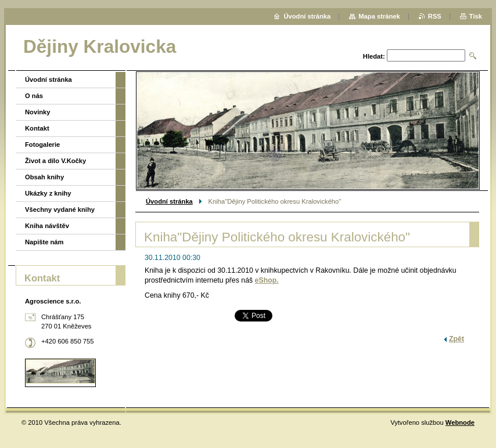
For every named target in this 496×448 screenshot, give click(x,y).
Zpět (457, 339)
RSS (435, 16)
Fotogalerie (42, 144)
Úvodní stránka (169, 201)
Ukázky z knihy (48, 193)
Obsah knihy (44, 177)
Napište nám (44, 242)
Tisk (476, 16)
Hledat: (374, 56)
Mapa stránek (379, 16)
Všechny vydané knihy (60, 209)
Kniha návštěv (47, 226)
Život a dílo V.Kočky (55, 161)
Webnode (460, 422)
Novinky (38, 112)
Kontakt (37, 128)
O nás (34, 96)
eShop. (267, 280)
